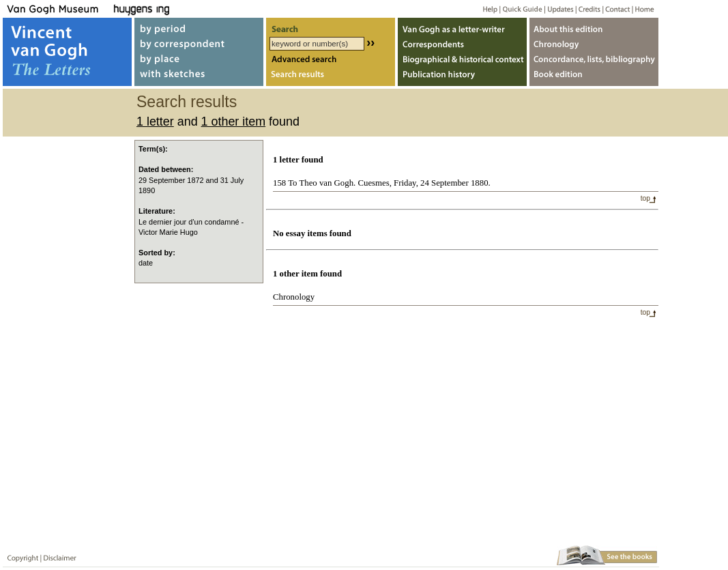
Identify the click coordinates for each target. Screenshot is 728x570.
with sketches (199, 77)
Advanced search (331, 60)
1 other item (234, 122)
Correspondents (462, 43)
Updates (559, 9)
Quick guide (522, 9)
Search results (331, 77)
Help (485, 9)
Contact (615, 9)
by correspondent (199, 43)
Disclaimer (57, 555)
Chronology (294, 297)
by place (199, 60)
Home (642, 9)
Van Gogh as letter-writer (462, 26)
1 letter (155, 122)
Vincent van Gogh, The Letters (67, 52)
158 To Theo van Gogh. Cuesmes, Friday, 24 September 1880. (382, 183)
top (645, 198)
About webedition (594, 26)
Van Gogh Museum (57, 9)
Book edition (594, 77)
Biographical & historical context (462, 60)
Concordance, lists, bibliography (594, 60)
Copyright (20, 555)
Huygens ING (178, 9)
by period (199, 26)
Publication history (462, 77)
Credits (587, 9)
